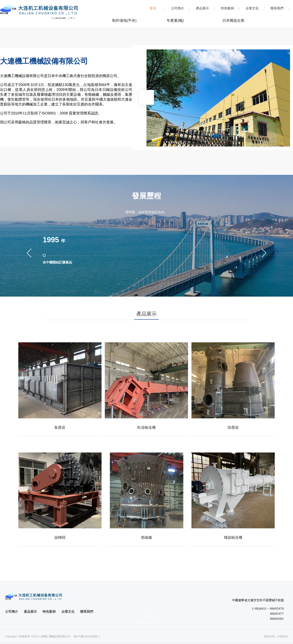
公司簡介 (178, 8)
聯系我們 (277, 8)
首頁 (153, 8)
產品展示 (202, 8)
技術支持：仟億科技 (276, 636)
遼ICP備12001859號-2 (87, 636)
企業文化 (252, 8)
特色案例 (227, 8)
